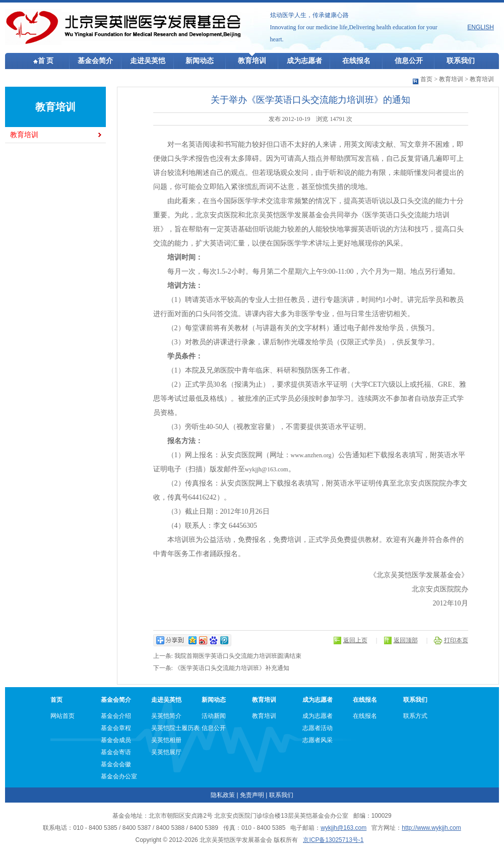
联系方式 (415, 716)
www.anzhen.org (311, 455)
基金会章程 (116, 728)
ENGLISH (481, 27)
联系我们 (461, 61)
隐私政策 (223, 795)
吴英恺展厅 (166, 752)
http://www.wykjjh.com (431, 828)
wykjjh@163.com (267, 469)
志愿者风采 (318, 740)
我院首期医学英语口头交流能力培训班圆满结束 (238, 656)
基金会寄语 (116, 752)
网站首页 (62, 716)
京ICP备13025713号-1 (333, 840)
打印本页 (456, 640)
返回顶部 (406, 640)
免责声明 (252, 795)
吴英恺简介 (166, 716)
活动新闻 (214, 716)
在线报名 (356, 61)
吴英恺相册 (166, 740)
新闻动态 (200, 61)
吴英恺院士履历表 (175, 728)
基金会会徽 (116, 764)
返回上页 (355, 640)
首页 (426, 79)
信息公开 (409, 61)
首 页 (44, 61)
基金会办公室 (119, 776)
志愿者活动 (318, 728)
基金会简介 (95, 61)
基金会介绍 (116, 716)
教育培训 (252, 61)
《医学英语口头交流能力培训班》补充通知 (232, 668)
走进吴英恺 (148, 61)
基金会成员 (116, 740)
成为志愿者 (304, 61)
